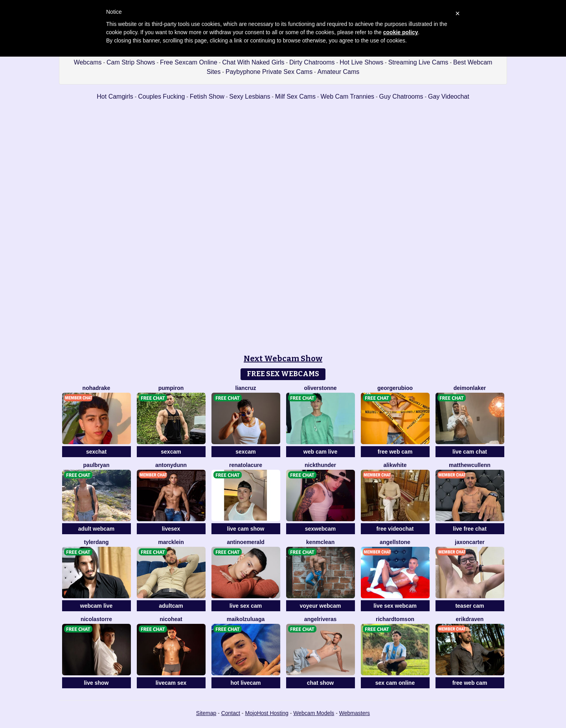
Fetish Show (207, 97)
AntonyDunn (171, 465)
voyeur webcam (320, 606)
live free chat (470, 529)
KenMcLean (320, 542)
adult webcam (96, 529)
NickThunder (320, 465)
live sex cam (246, 606)
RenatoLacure (246, 465)
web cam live (320, 452)
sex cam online (395, 683)
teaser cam (470, 606)
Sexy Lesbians (250, 97)
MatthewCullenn (470, 465)
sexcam (171, 452)
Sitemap (206, 713)
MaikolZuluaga (246, 619)
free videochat (395, 529)
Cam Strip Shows (131, 62)
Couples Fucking (161, 97)
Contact (231, 713)
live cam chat (470, 452)
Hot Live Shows (361, 62)
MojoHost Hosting (267, 713)
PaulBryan (96, 465)
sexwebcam (321, 529)
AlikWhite (395, 465)
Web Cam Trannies (347, 97)
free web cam (395, 452)
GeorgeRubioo (395, 388)
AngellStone (395, 542)
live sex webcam (395, 606)
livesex (171, 529)
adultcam (171, 606)
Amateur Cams (339, 72)
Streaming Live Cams (418, 62)
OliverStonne (320, 388)
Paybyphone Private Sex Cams (269, 72)
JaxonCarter (470, 542)
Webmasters (355, 713)
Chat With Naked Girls (253, 62)
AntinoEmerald (246, 542)
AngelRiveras (321, 619)
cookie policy (401, 32)
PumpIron (171, 388)
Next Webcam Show (283, 358)
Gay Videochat (449, 97)
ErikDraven (470, 619)
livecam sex (171, 683)
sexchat (96, 452)
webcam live (96, 606)
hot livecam (245, 683)
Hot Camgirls (115, 97)
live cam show (246, 529)
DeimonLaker (470, 388)
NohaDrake (96, 388)
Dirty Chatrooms (312, 62)
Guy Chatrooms (401, 97)
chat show (320, 683)
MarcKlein (171, 542)
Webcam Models (314, 713)
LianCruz (246, 388)
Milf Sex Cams (295, 97)
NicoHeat (171, 619)
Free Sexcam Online (189, 62)
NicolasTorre (96, 619)
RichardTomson (395, 619)
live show (96, 683)
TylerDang (96, 542)
